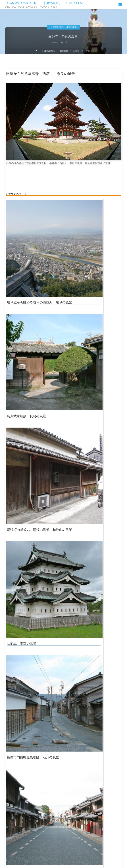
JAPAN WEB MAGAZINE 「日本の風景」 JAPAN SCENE (45, 3)
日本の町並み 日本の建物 (64, 27)
